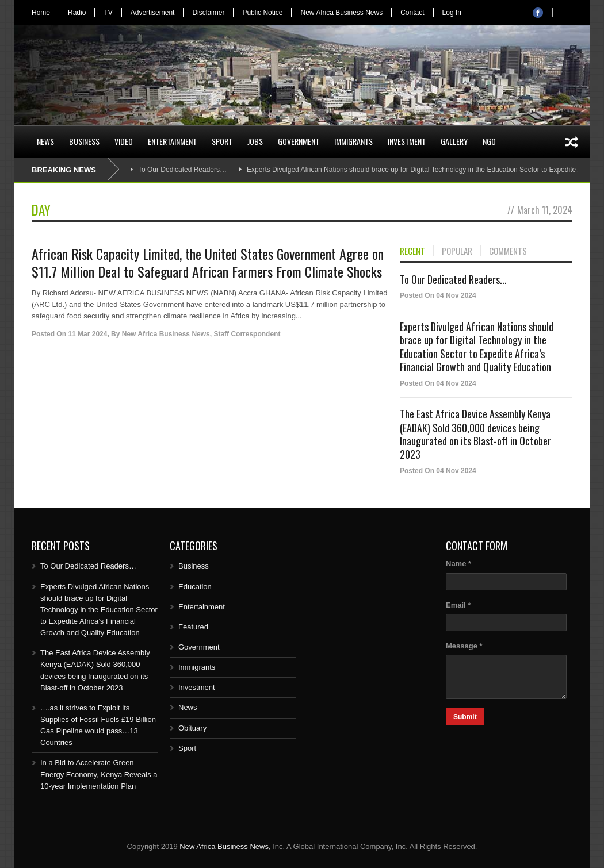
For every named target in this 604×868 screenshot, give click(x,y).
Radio (77, 13)
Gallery (454, 141)
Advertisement (153, 13)
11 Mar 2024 (87, 334)
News (45, 141)
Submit (465, 717)
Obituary (192, 728)
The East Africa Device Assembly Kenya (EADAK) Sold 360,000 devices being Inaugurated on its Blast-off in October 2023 (475, 434)
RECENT (412, 251)
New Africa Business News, (225, 846)
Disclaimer (208, 13)
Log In (452, 13)
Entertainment (172, 141)
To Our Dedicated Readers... (453, 279)
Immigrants (353, 141)
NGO (489, 141)
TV (108, 13)
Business (84, 141)
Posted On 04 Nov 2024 (438, 295)
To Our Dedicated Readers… (182, 170)
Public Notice (262, 13)
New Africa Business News (341, 13)
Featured (193, 627)
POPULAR (457, 251)
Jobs (255, 141)
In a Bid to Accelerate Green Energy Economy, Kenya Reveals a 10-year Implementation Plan (99, 774)
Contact (412, 13)
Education (195, 587)
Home (41, 13)
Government (299, 141)
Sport (222, 141)
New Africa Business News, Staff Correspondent (201, 334)
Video (124, 141)
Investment (407, 141)
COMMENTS (508, 251)
